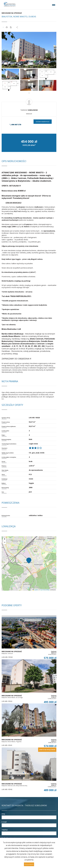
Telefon (5, 830)
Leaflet (35, 590)
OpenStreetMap (45, 590)
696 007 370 (15, 125)
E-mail (4, 822)
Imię (3, 814)
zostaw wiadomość (43, 122)
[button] (6, 50)
